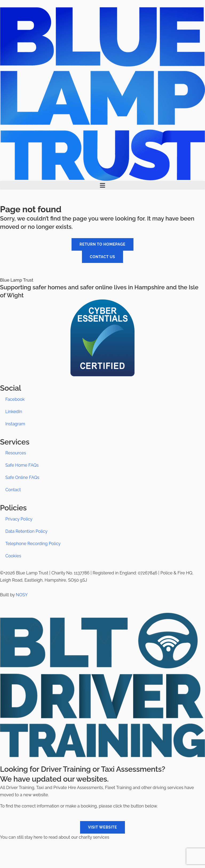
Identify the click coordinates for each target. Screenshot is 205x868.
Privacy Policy (19, 519)
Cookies (13, 556)
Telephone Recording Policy (33, 544)
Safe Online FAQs (22, 477)
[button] (102, 185)
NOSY (22, 595)
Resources (16, 453)
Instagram (15, 424)
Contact (13, 490)
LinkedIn (14, 412)
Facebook (15, 399)
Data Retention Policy (26, 531)
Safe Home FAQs (22, 465)
